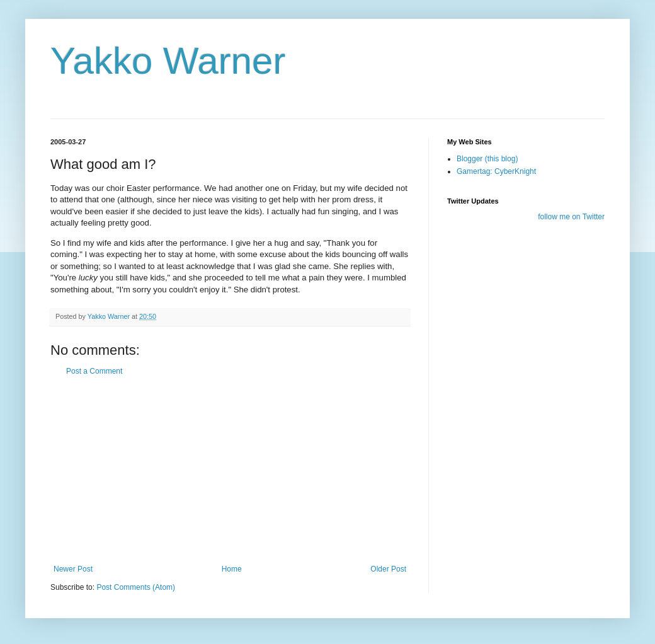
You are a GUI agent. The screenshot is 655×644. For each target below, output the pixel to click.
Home (232, 569)
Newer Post (73, 569)
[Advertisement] (230, 470)
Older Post (388, 569)
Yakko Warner (168, 61)
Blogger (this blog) (487, 159)
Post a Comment (94, 371)
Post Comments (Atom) (136, 587)
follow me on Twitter (571, 217)
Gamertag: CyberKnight (496, 171)
